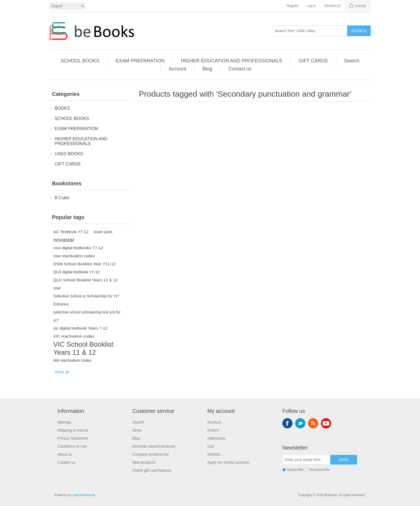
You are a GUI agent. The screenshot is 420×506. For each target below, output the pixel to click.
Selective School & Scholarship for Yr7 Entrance (86, 300)
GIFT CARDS (313, 61)
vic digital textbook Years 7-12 (80, 328)
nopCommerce (84, 495)
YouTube (326, 423)
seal (57, 288)
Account (177, 69)
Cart (211, 446)
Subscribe (295, 470)
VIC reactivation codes (74, 336)
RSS (313, 423)
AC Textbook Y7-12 (71, 232)
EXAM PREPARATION (140, 61)
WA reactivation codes (72, 360)
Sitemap (64, 422)
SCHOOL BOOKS (80, 61)
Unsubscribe (320, 470)
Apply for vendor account (228, 462)
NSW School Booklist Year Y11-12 (85, 264)
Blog (207, 69)
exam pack (103, 232)
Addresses (216, 438)
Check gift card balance (152, 470)
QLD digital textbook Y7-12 (76, 272)
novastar (64, 240)
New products (144, 462)
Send (344, 460)
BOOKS (62, 108)
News (137, 430)
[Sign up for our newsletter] (306, 460)
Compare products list (151, 454)
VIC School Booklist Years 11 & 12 (83, 348)
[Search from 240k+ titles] (310, 31)
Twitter (300, 423)
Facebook (287, 423)
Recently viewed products (154, 446)
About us (65, 454)
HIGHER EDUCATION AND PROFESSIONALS (232, 61)
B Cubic (62, 198)
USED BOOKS (69, 154)
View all (62, 372)
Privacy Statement (73, 438)
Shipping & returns (73, 430)
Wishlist (214, 454)
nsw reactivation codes (74, 256)
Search (359, 31)
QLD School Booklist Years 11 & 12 (85, 280)
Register (293, 6)
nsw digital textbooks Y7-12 (78, 248)
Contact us (240, 69)
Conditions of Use (72, 446)
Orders (213, 430)
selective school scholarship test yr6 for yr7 (87, 316)
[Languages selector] (67, 6)
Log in (312, 6)
